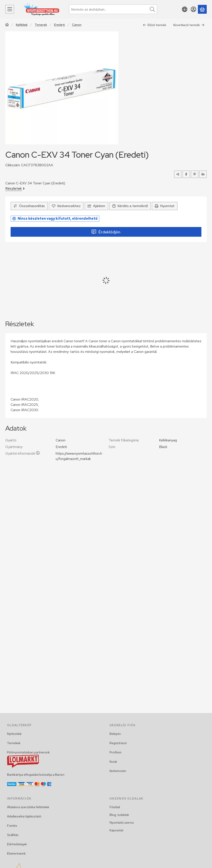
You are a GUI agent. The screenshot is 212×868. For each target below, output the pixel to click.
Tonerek (41, 25)
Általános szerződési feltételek (28, 807)
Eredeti (60, 25)
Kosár (113, 762)
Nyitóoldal (14, 734)
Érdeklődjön (106, 232)
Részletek (15, 188)
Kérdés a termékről (130, 206)
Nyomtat (165, 206)
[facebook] (186, 174)
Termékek (14, 743)
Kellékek (22, 25)
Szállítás (13, 835)
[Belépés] (193, 9)
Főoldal (115, 807)
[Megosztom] (178, 174)
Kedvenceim (118, 771)
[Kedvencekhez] (66, 206)
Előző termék (155, 25)
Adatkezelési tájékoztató (24, 816)
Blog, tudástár (119, 815)
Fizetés (12, 826)
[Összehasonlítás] (29, 206)
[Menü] (10, 9)
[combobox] (113, 9)
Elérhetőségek (17, 844)
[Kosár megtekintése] (202, 9)
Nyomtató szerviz (122, 823)
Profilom (115, 752)
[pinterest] (195, 174)
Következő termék (189, 25)
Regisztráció (118, 743)
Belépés (115, 734)
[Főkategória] (7, 25)
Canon (77, 25)
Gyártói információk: (23, 453)
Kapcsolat (116, 830)
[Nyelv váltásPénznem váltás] (185, 9)
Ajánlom (96, 206)
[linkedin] (203, 174)
